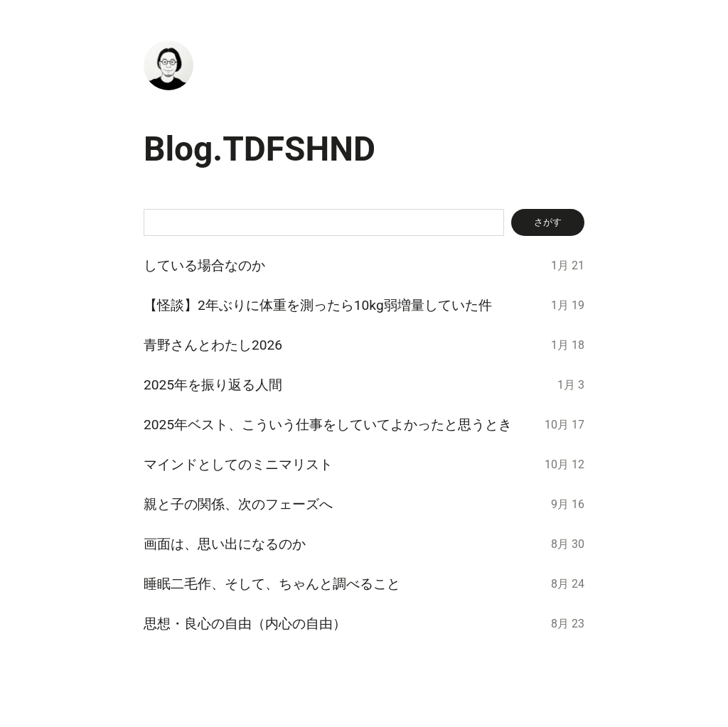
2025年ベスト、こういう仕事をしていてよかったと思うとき (328, 425)
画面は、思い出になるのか (225, 544)
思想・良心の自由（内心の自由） (245, 624)
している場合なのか (204, 265)
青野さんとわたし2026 (213, 345)
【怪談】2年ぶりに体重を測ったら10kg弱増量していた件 (318, 305)
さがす (548, 222)
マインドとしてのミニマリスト (238, 464)
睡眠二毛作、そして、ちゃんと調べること (272, 584)
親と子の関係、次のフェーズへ (238, 504)
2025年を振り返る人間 (213, 385)
